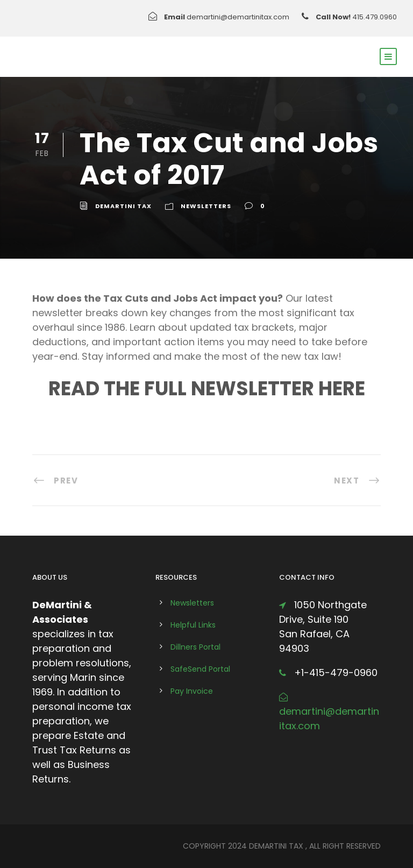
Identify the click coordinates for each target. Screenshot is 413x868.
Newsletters (206, 206)
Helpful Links (193, 625)
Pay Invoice (192, 691)
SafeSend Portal (200, 669)
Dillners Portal (195, 647)
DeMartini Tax (123, 206)
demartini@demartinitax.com (238, 17)
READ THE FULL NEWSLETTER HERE (207, 389)
